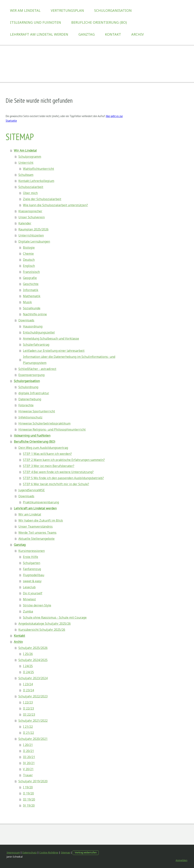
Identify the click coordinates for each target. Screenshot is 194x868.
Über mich (30, 193)
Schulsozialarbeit (31, 187)
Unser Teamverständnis (36, 526)
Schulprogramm (30, 157)
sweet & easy (32, 581)
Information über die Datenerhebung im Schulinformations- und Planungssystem (69, 360)
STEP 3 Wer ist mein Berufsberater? (49, 466)
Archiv (138, 34)
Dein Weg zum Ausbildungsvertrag (43, 448)
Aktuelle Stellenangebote (36, 539)
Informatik (31, 290)
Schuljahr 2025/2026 (33, 648)
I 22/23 (28, 702)
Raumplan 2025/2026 (33, 229)
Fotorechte (26, 405)
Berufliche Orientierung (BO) (99, 22)
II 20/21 (28, 751)
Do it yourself (33, 593)
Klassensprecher (30, 211)
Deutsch (29, 260)
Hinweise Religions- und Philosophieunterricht (52, 429)
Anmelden (181, 860)
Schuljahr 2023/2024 (33, 678)
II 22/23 (28, 708)
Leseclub (29, 587)
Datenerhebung (30, 399)
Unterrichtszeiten (31, 235)
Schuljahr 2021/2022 (33, 721)
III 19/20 (29, 799)
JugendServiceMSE (32, 490)
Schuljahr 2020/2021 (33, 739)
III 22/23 (29, 714)
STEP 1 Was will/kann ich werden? (47, 454)
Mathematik (32, 296)
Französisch (31, 272)
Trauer (28, 775)
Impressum (13, 852)
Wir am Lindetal (30, 514)
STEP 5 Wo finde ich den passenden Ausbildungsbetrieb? (63, 478)
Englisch (29, 266)
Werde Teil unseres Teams (37, 533)
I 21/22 (28, 727)
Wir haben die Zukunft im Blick (41, 520)
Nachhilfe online (35, 314)
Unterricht (26, 163)
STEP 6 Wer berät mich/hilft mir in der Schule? (56, 484)
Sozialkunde (32, 308)
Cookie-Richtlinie (49, 852)
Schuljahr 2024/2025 (33, 660)
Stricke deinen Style (37, 605)
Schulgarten (32, 563)
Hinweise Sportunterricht (37, 411)
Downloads (26, 320)
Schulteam (26, 175)
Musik (27, 302)
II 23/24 (28, 690)
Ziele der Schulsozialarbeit (42, 199)
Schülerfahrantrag (36, 345)
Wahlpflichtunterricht (38, 169)
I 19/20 (28, 787)
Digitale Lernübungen (34, 241)
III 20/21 (29, 757)
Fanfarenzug (32, 569)
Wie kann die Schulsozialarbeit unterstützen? (55, 205)
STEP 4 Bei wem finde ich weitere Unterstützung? (58, 472)
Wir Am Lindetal (25, 10)
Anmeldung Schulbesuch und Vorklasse (51, 338)
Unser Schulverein (32, 217)
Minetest (29, 599)
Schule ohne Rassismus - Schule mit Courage (55, 617)
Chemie (28, 254)
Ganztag (87, 34)
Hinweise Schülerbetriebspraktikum (44, 423)
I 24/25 (28, 666)
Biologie (29, 248)
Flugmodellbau (34, 575)
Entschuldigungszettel (39, 332)
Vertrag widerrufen (86, 852)
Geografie (30, 278)
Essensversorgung (31, 375)
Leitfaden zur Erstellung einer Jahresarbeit (54, 351)
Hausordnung (33, 326)
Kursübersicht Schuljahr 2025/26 (42, 630)
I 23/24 (28, 684)
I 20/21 (28, 745)
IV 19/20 (29, 805)
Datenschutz (30, 852)
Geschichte (31, 284)
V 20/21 (28, 769)
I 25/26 (28, 654)
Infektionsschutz (30, 417)
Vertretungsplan (67, 10)
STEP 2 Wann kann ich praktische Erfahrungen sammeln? (64, 460)
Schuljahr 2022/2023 (33, 696)
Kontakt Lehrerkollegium (36, 181)
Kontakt (113, 34)
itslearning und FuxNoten (36, 22)
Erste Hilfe (31, 557)
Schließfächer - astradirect (37, 369)
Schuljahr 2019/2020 (33, 781)
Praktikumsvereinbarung (41, 502)
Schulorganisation (113, 10)
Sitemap (65, 852)
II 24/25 (28, 672)
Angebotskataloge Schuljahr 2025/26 (45, 624)
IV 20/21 (29, 763)
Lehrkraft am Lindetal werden (39, 34)
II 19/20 (28, 793)
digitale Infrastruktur (34, 393)
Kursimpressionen (32, 551)
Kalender (25, 223)
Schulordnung (28, 387)
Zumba (28, 611)
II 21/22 (28, 733)
